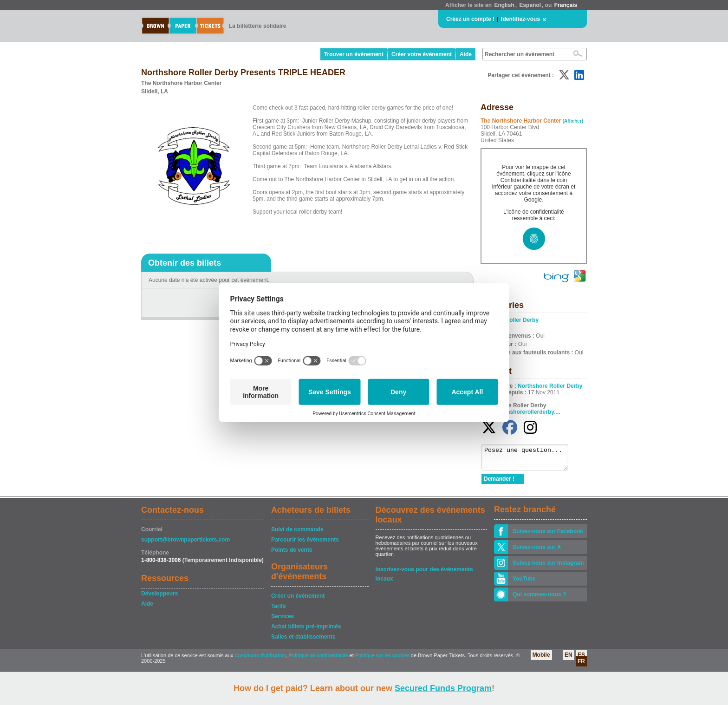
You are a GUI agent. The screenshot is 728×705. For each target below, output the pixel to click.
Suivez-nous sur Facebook (548, 535)
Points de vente (292, 554)
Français (566, 5)
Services (283, 620)
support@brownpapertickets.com (185, 544)
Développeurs (159, 598)
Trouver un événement (354, 54)
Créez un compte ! (470, 19)
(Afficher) (573, 121)
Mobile (541, 659)
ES (581, 659)
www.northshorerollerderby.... (521, 412)
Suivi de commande (297, 534)
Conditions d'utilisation (260, 660)
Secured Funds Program (443, 688)
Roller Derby (522, 320)
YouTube (524, 583)
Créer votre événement (422, 54)
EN (569, 659)
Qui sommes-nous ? (539, 599)
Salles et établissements (303, 641)
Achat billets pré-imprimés (306, 631)
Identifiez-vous (520, 19)
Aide (466, 54)
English (504, 5)
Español (530, 5)
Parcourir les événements (305, 544)
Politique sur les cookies (383, 660)
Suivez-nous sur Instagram (548, 567)
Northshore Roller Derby (550, 386)
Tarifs (279, 610)
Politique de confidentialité (318, 660)
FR (581, 666)
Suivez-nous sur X (537, 551)
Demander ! (499, 483)
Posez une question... (530, 459)
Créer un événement (298, 600)
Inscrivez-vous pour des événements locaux (424, 574)
